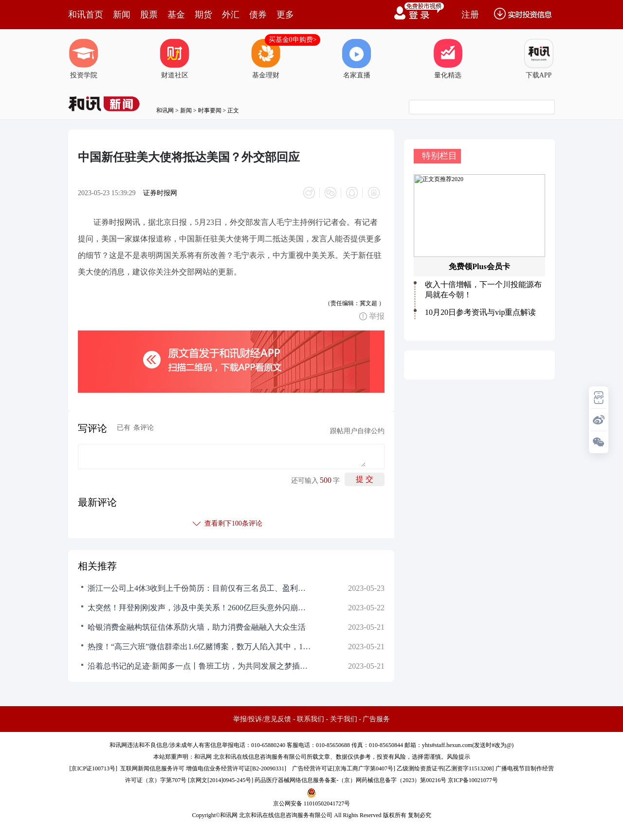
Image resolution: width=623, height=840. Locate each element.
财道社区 (175, 59)
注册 (470, 15)
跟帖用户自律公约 (357, 431)
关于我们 (344, 719)
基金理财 (266, 59)
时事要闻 (210, 110)
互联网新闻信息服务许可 (152, 768)
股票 (149, 15)
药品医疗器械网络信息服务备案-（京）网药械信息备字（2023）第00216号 (350, 780)
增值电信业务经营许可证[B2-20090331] (236, 768)
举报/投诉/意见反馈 (262, 719)
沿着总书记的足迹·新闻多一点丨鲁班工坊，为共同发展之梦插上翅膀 (200, 666)
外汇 (231, 15)
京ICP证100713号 (93, 768)
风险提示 (458, 757)
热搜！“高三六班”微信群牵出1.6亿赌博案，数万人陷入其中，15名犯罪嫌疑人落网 (200, 647)
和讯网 (165, 110)
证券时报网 (160, 193)
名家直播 (357, 59)
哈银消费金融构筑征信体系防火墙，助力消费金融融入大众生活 (197, 627)
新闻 (122, 15)
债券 (258, 15)
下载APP (539, 59)
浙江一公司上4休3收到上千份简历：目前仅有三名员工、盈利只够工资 (200, 588)
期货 (203, 15)
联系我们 (311, 719)
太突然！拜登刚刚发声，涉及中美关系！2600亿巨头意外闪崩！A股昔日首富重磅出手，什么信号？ (200, 608)
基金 (176, 15)
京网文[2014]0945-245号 (220, 780)
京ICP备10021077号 (473, 780)
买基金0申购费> (293, 40)
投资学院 (84, 59)
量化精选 (448, 59)
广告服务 (376, 719)
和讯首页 (86, 15)
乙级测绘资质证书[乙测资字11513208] (445, 768)
